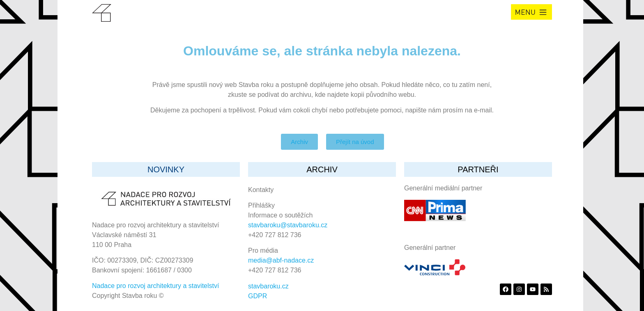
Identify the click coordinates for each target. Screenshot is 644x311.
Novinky (166, 169)
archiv (322, 169)
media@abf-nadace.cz (281, 260)
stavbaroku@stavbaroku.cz (288, 225)
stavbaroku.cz (268, 286)
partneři (478, 169)
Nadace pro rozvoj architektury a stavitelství (155, 286)
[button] (531, 12)
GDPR (258, 296)
